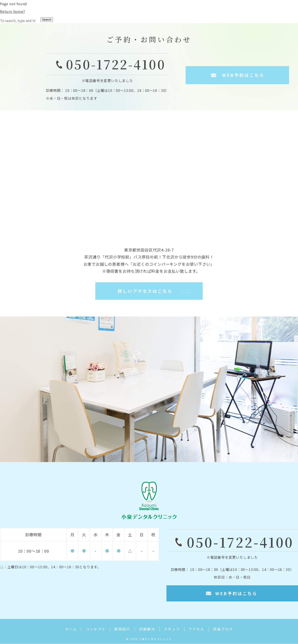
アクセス (198, 630)
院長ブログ (225, 630)
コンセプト (94, 630)
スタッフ (173, 630)
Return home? (13, 11)
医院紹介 (122, 630)
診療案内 (147, 630)
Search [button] (47, 20)
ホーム (69, 630)
